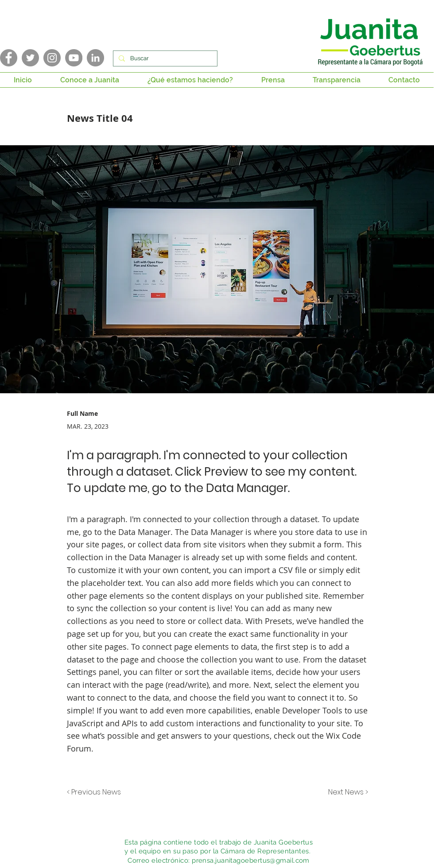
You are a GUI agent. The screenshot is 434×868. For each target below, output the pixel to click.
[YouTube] (74, 58)
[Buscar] (164, 58)
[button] (90, 80)
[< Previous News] (96, 792)
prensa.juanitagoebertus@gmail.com (251, 860)
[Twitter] (30, 58)
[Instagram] (52, 58)
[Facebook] (9, 58)
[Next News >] (346, 792)
